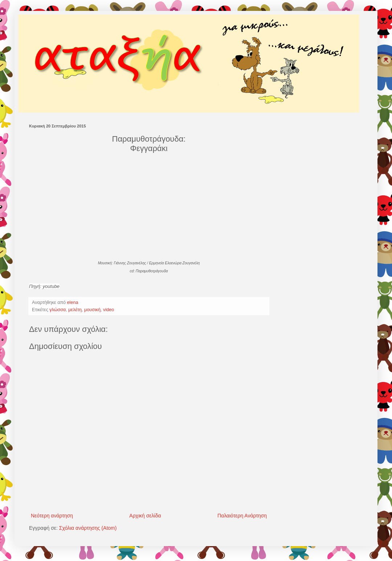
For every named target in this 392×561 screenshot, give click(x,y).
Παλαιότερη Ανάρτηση (242, 516)
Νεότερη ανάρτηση (52, 516)
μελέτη (75, 310)
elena (73, 302)
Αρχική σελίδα (145, 516)
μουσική (92, 310)
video (109, 310)
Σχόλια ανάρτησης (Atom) (88, 528)
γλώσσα (58, 310)
